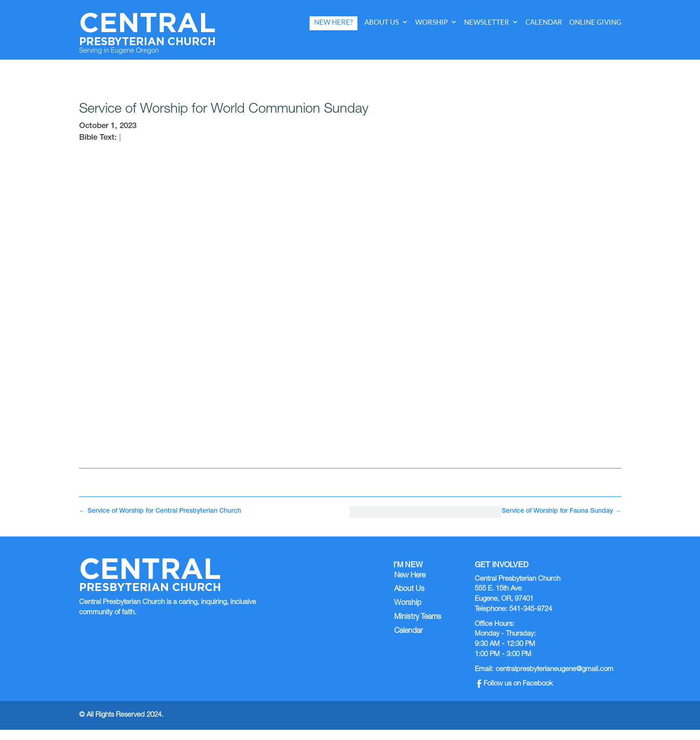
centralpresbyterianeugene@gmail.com (555, 669)
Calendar (544, 22)
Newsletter (487, 22)
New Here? (333, 22)
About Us (382, 22)
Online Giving (595, 22)
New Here (410, 576)
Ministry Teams (418, 618)
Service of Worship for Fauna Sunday (562, 511)
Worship (431, 22)
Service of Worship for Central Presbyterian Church (160, 511)
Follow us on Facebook (515, 684)
